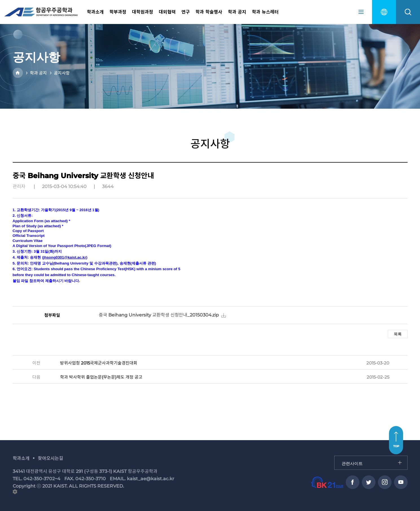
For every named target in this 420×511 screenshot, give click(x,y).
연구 (186, 12)
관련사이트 (335, 456)
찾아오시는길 (50, 458)
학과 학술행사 (209, 12)
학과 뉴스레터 (265, 12)
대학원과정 (143, 12)
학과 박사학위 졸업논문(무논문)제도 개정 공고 (101, 377)
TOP (396, 446)
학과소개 (95, 12)
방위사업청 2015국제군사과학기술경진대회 (99, 363)
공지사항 (62, 73)
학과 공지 (237, 12)
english (384, 12)
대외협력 (167, 12)
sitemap (361, 12)
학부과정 (118, 12)
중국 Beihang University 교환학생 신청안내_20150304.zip (159, 315)
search (408, 12)
